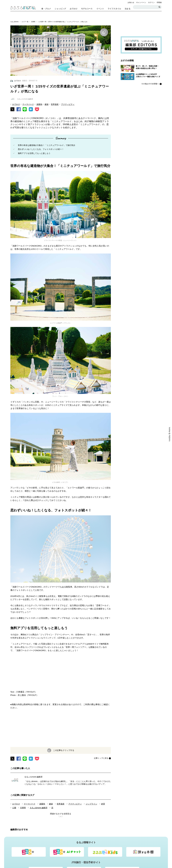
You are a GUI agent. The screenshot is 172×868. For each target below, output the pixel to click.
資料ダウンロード (129, 822)
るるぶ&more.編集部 (39, 738)
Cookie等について (94, 838)
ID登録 (159, 2)
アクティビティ (68, 104)
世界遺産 (55, 104)
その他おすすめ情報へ (150, 84)
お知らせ (131, 2)
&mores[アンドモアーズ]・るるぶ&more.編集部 (97, 833)
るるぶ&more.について (64, 833)
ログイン (151, 2)
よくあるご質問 (76, 838)
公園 (14, 738)
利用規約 (126, 838)
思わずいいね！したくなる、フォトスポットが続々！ (41, 149)
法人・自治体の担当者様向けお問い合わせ (99, 822)
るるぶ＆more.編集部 (33, 707)
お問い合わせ (61, 838)
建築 (47, 104)
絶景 (103, 734)
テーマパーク (28, 104)
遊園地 (39, 104)
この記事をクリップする (63, 680)
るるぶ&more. (15, 22)
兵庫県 (33, 22)
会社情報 (136, 838)
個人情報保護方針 (112, 838)
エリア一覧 (25, 22)
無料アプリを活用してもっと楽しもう (34, 153)
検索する (160, 7)
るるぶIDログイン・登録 (42, 838)
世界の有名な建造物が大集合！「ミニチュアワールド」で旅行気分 (47, 145)
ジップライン (91, 734)
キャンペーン (141, 2)
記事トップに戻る (101, 688)
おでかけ (16, 104)
